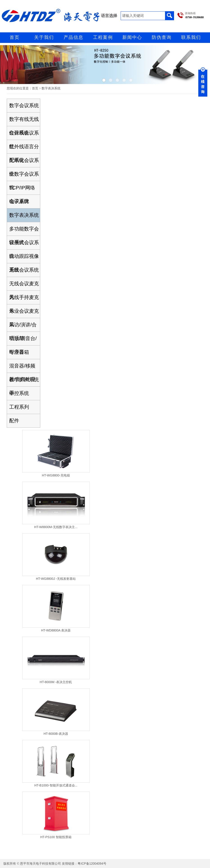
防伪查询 (162, 37)
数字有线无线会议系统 (24, 121)
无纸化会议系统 (24, 162)
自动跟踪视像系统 (24, 258)
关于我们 (44, 37)
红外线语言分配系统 (24, 149)
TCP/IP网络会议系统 (22, 190)
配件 (14, 421)
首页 (15, 37)
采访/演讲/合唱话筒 (23, 327)
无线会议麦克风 (24, 286)
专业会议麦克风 (24, 313)
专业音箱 (19, 352)
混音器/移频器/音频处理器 (22, 368)
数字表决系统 (24, 215)
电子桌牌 (19, 201)
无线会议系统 (24, 270)
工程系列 (19, 407)
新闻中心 (132, 37)
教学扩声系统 (24, 380)
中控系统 (19, 393)
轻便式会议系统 (24, 245)
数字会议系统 (24, 105)
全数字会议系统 (24, 176)
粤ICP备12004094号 (92, 864)
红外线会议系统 (24, 135)
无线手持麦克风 (24, 299)
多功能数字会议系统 (24, 231)
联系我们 (191, 37)
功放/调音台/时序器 (23, 340)
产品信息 (74, 37)
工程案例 (103, 37)
